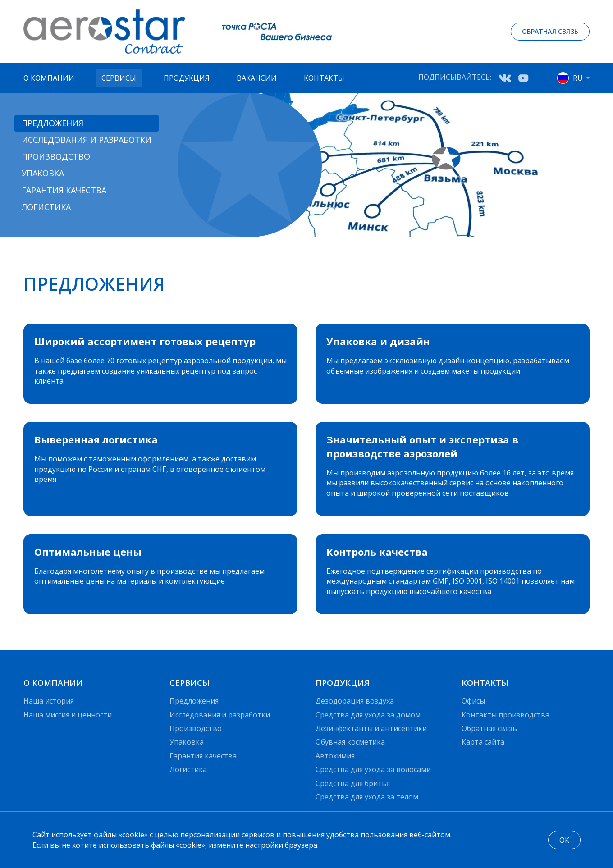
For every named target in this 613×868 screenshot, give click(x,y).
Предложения (53, 123)
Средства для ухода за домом (368, 715)
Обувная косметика (350, 742)
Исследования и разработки (87, 140)
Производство (56, 156)
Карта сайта (483, 742)
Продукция (187, 78)
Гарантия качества (64, 190)
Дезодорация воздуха (355, 701)
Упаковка (43, 173)
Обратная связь (550, 31)
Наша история (49, 701)
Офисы (473, 701)
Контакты (324, 78)
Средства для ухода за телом (367, 797)
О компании (49, 78)
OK (564, 840)
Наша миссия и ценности (68, 715)
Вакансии (257, 78)
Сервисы (119, 78)
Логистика (46, 207)
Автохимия (335, 756)
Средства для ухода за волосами (373, 769)
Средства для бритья (353, 783)
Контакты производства (505, 715)
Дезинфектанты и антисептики (371, 728)
